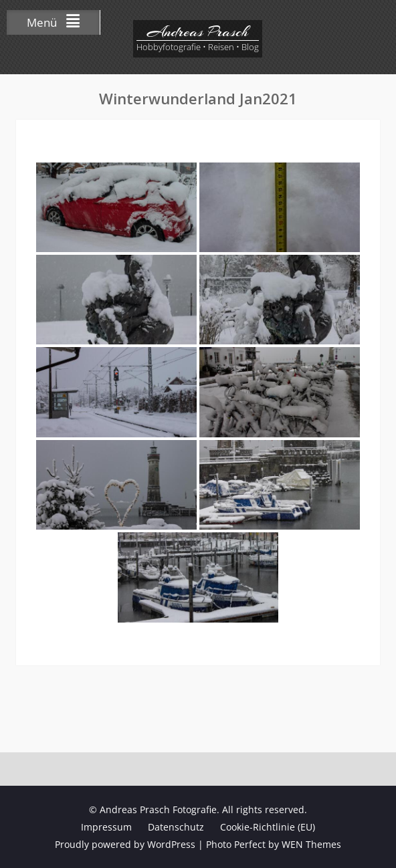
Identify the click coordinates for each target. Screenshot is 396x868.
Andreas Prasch (198, 31)
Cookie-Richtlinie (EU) (268, 827)
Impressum (106, 827)
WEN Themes (311, 844)
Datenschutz (176, 827)
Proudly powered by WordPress (125, 844)
